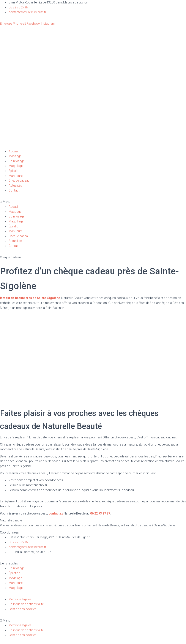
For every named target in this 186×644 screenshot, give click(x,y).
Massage (15, 156)
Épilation (14, 171)
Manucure (16, 176)
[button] (93, 202)
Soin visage (17, 161)
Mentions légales (20, 599)
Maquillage (16, 166)
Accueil (14, 151)
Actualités (15, 185)
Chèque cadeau (19, 181)
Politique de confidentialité (26, 604)
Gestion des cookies (23, 609)
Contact (14, 190)
